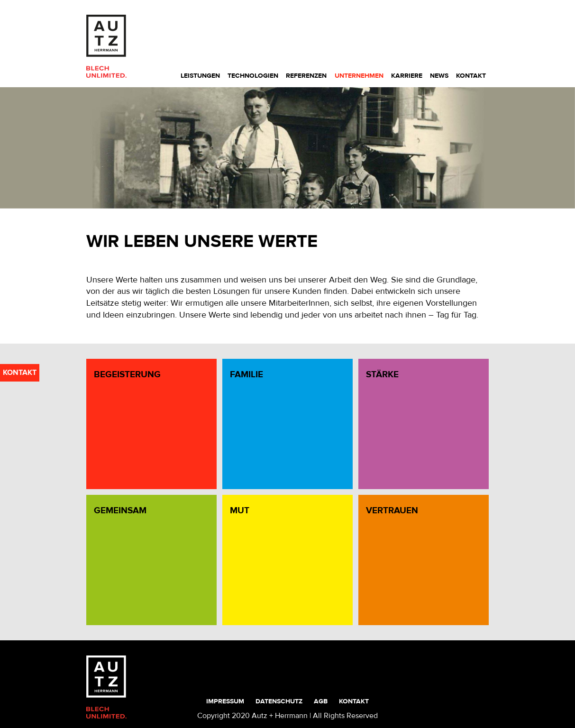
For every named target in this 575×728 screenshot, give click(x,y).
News (439, 76)
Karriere (407, 76)
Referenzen (306, 76)
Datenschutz (279, 701)
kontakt (20, 373)
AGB (321, 701)
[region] (287, 148)
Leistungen (200, 76)
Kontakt (471, 76)
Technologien (253, 76)
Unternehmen (359, 76)
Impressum (225, 701)
